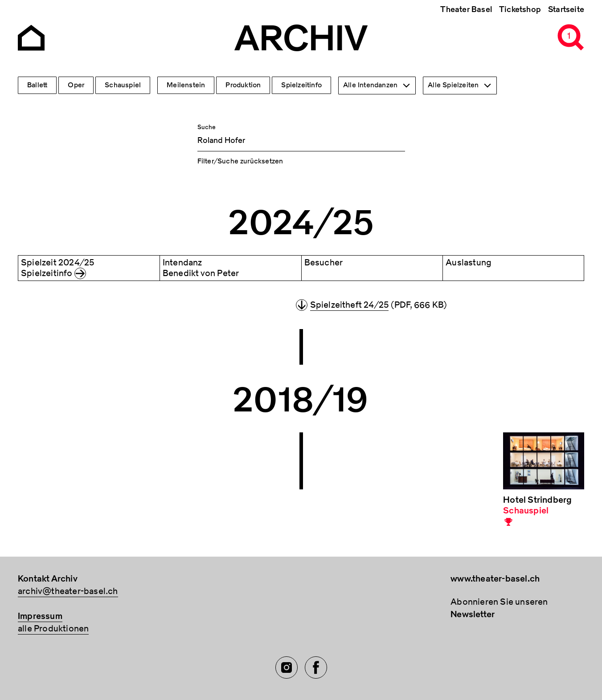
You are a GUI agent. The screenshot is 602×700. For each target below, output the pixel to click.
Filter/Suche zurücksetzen (240, 161)
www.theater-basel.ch (495, 579)
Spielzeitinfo (301, 85)
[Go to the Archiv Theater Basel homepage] (31, 37)
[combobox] (377, 85)
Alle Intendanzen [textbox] (370, 85)
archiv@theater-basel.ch (68, 591)
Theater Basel (466, 10)
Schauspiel (123, 85)
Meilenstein (186, 85)
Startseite (566, 10)
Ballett (37, 85)
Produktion (243, 85)
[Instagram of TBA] (287, 667)
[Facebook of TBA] (316, 667)
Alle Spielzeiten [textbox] (453, 85)
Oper (76, 85)
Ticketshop (520, 10)
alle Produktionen (53, 629)
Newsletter (473, 614)
